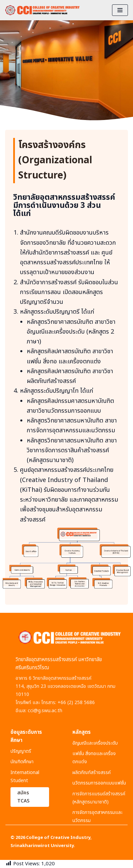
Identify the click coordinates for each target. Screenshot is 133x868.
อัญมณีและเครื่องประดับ (95, 743)
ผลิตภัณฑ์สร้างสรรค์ (92, 773)
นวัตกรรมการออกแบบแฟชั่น (99, 783)
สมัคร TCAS (23, 797)
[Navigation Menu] (120, 10)
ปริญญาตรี (21, 751)
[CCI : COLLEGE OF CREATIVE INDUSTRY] (42, 10)
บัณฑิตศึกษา (22, 762)
